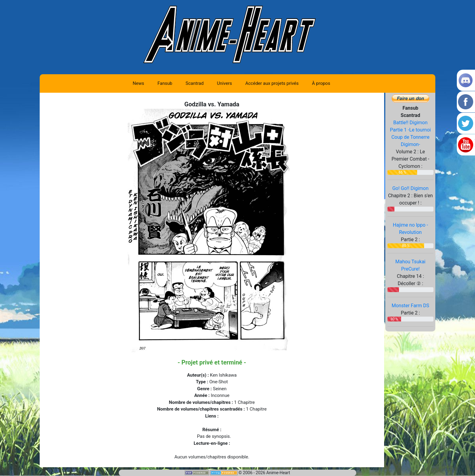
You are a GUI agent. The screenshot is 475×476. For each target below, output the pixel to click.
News (138, 83)
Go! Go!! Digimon (410, 188)
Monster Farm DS (410, 306)
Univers (224, 83)
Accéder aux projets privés (272, 83)
